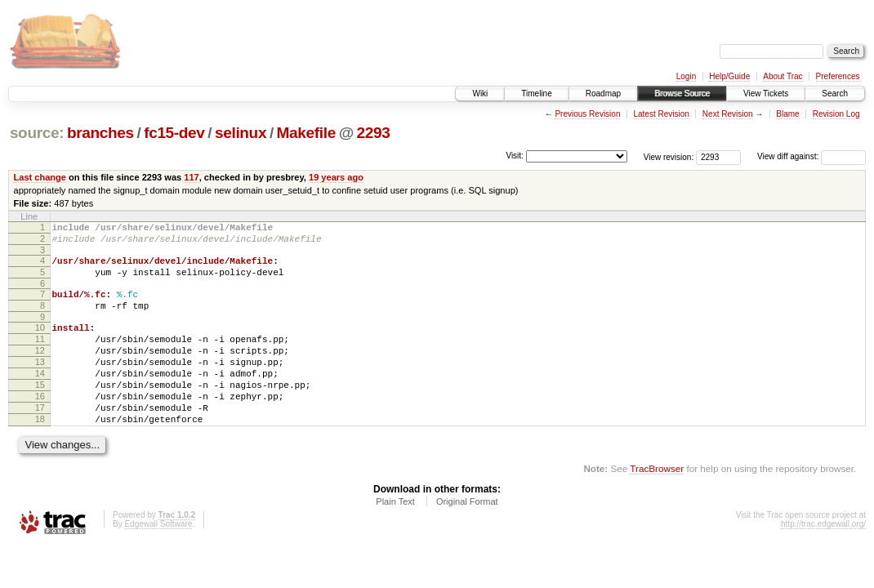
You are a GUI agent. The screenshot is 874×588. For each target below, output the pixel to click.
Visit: (515, 156)
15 (40, 412)
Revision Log (836, 114)
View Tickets (766, 94)
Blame (787, 114)
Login (686, 76)
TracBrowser (657, 505)
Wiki (480, 94)
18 (40, 453)
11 (40, 356)
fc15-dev (174, 133)
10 (40, 342)
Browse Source (682, 94)
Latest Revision (661, 114)
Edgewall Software (158, 561)
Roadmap (603, 94)
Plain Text (395, 538)
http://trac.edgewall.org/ (823, 561)
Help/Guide (729, 76)
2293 (374, 133)
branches (100, 133)
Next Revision (728, 114)
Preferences (838, 76)
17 (40, 439)
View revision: (669, 156)
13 (40, 384)
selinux (241, 133)
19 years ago (336, 177)
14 (40, 398)
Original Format (467, 538)
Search (835, 94)
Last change (40, 177)
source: (37, 133)
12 (40, 370)
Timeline (536, 94)
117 (191, 177)
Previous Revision (587, 114)
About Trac (783, 76)
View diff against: (812, 156)
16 (40, 425)
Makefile (306, 133)
